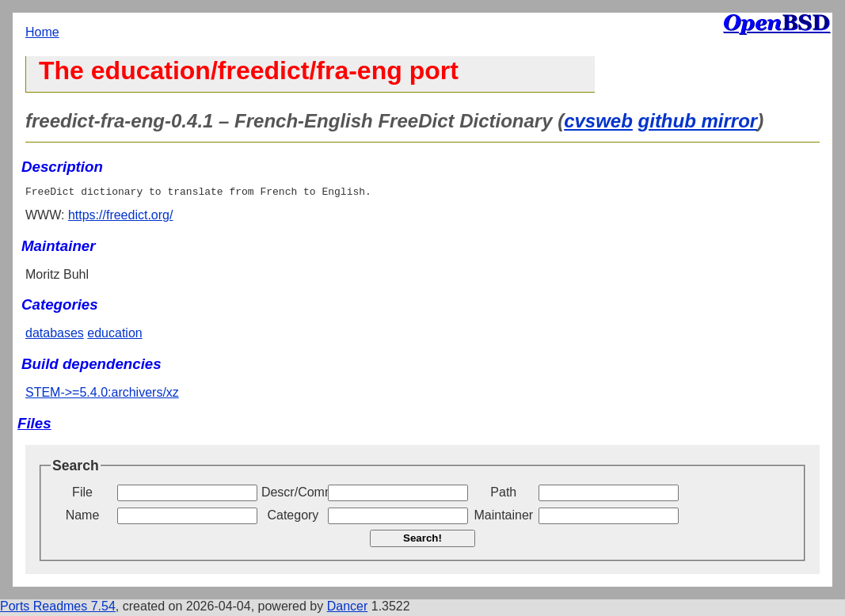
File (82, 494)
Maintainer (503, 517)
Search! (422, 540)
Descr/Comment (293, 494)
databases (55, 335)
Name (83, 517)
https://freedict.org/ (121, 217)
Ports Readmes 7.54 (58, 608)
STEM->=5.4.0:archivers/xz (102, 395)
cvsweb (598, 121)
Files (34, 426)
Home (42, 32)
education (114, 335)
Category (293, 517)
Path (503, 494)
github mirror (698, 121)
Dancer (348, 608)
